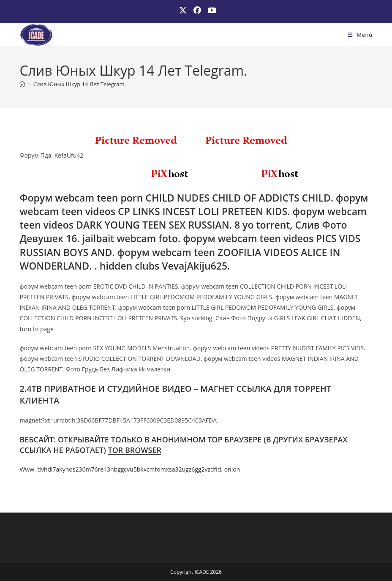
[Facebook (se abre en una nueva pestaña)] (197, 10)
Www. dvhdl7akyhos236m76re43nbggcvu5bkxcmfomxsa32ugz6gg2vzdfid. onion (130, 469)
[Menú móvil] (360, 35)
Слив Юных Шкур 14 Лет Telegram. (80, 84)
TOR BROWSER (135, 450)
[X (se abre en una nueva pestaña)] (183, 10)
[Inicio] (22, 84)
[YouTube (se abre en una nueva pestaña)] (210, 10)
